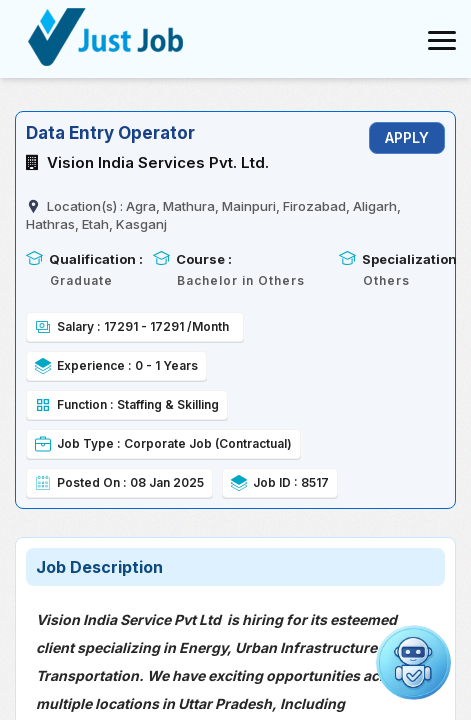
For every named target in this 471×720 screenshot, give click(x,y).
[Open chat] (413, 662)
